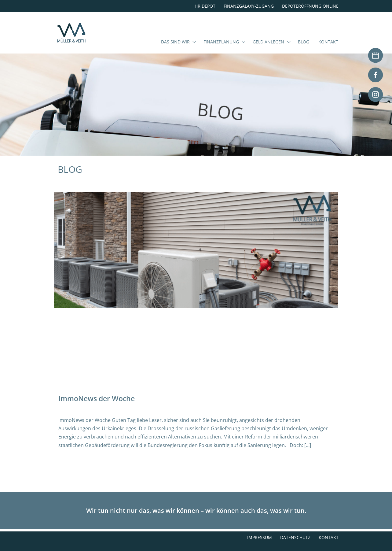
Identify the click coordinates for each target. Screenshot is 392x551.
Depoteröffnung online (310, 6)
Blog (304, 50)
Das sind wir (175, 50)
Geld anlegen (268, 50)
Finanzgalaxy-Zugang (249, 6)
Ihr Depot (204, 6)
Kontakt (328, 50)
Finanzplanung (221, 50)
